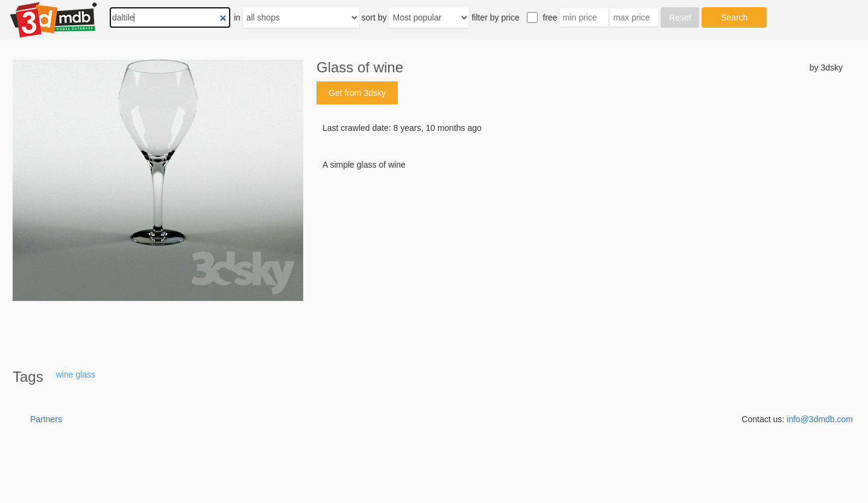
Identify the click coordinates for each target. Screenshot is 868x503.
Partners (46, 419)
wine (65, 375)
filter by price (495, 17)
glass (85, 375)
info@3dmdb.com (820, 419)
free (550, 17)
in (237, 17)
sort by (374, 17)
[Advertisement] (580, 262)
